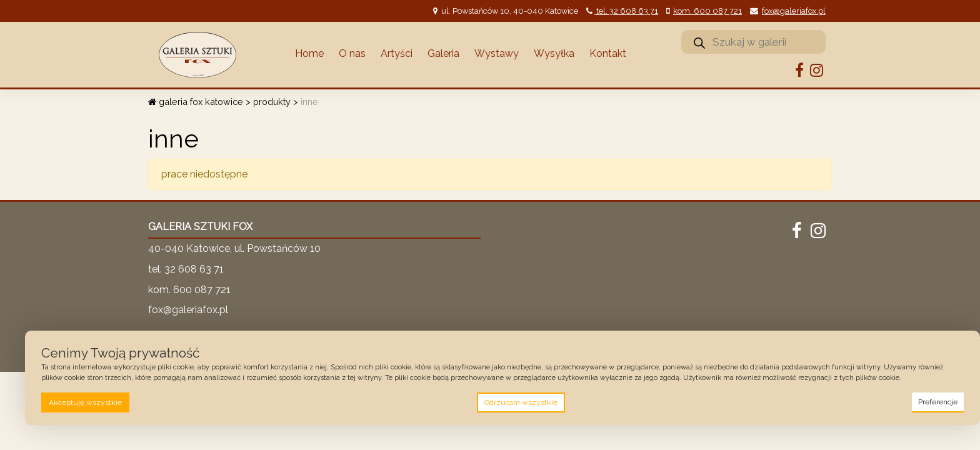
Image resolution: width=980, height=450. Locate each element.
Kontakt (608, 53)
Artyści (397, 53)
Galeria (443, 53)
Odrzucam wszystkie (521, 402)
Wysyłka (554, 53)
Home (309, 53)
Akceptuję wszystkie (85, 402)
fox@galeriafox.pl (794, 11)
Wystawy (497, 53)
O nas (352, 53)
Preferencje (938, 402)
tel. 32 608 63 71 (626, 11)
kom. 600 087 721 (707, 11)
